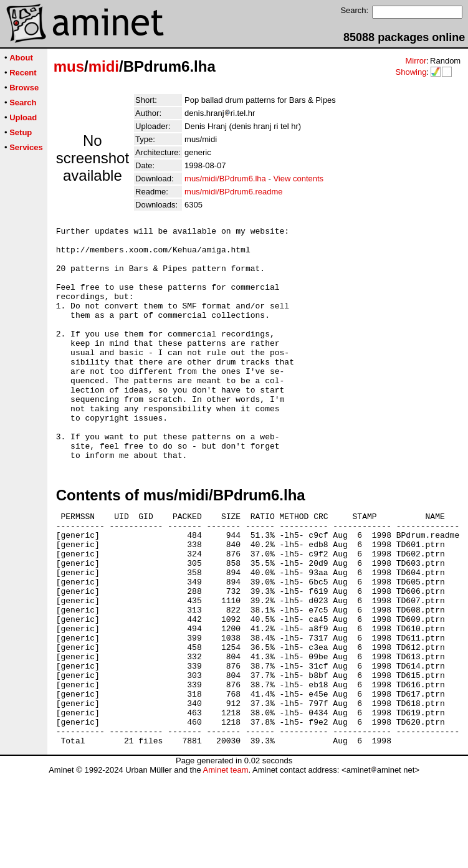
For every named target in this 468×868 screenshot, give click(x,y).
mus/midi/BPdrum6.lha (225, 179)
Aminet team (225, 863)
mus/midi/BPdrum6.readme (234, 192)
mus (69, 66)
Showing (411, 72)
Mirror (416, 61)
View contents (298, 179)
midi (104, 66)
